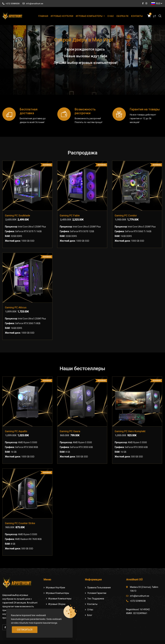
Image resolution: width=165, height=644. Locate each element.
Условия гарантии (97, 593)
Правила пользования (99, 588)
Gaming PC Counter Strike (20, 523)
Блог (90, 615)
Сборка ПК (122, 16)
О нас (111, 16)
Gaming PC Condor (126, 216)
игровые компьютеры (60, 599)
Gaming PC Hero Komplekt (130, 431)
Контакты (137, 16)
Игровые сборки (57, 604)
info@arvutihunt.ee (33, 4)
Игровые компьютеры (89, 16)
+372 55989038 (11, 4)
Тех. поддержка (96, 599)
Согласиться (25, 630)
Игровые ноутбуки (62, 16)
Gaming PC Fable (70, 216)
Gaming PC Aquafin (16, 431)
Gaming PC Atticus (16, 307)
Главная (43, 16)
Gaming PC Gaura (70, 431)
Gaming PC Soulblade (17, 216)
